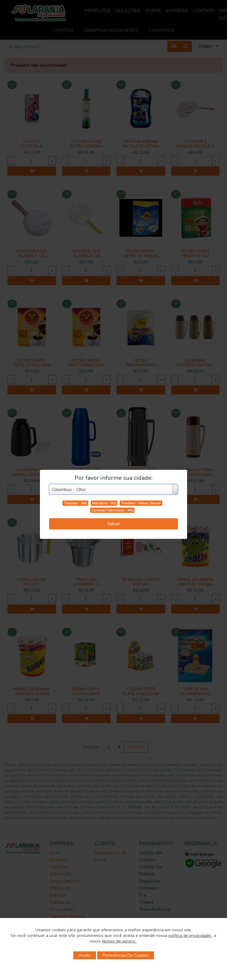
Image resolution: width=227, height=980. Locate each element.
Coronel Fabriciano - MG (112, 510)
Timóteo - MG (75, 503)
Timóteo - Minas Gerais (141, 503)
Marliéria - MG (104, 503)
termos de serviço (119, 941)
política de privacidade (190, 936)
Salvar (114, 524)
